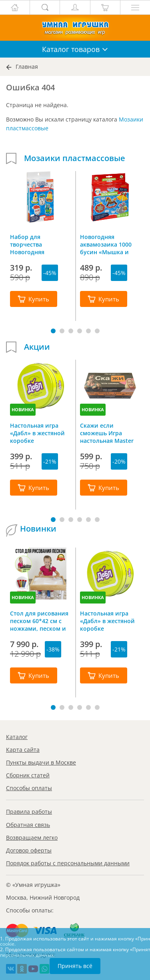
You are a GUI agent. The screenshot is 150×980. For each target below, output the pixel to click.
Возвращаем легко (32, 838)
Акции (37, 347)
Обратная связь (28, 825)
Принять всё (75, 966)
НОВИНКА (23, 409)
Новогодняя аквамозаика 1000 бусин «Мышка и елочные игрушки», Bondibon (109, 244)
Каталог (17, 737)
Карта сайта (23, 750)
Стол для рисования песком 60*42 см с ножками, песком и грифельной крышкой (39, 621)
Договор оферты (29, 850)
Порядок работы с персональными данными (68, 863)
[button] (53, 331)
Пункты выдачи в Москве (41, 762)
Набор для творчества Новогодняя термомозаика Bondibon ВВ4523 (34, 244)
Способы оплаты (29, 788)
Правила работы (29, 812)
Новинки (38, 529)
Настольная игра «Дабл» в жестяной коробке (37, 433)
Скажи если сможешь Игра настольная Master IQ (107, 433)
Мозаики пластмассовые (75, 158)
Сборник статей (28, 775)
